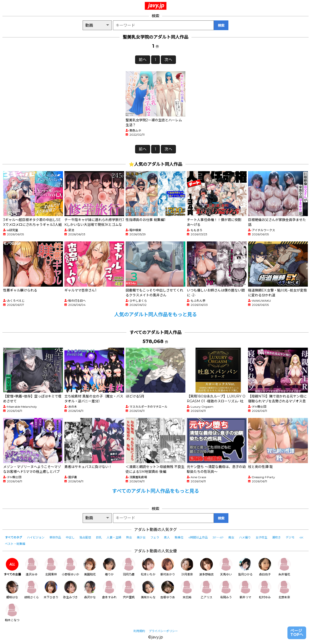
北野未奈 (284, 590)
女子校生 (261, 537)
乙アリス (207, 590)
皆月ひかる (245, 567)
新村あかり (168, 567)
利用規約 (139, 631)
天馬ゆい (226, 567)
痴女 (231, 537)
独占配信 (85, 537)
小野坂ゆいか (70, 567)
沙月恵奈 (187, 567)
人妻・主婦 (114, 537)
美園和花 (90, 567)
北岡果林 (51, 567)
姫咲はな (12, 590)
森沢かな (90, 590)
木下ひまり (51, 590)
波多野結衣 (207, 567)
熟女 (129, 537)
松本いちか (148, 567)
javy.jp (156, 5)
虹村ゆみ (265, 590)
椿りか (109, 567)
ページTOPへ (297, 633)
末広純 (187, 590)
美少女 (141, 537)
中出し (70, 537)
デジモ (290, 537)
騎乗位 (179, 537)
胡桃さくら (32, 590)
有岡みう (226, 590)
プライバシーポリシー (163, 631)
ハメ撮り (245, 537)
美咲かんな (148, 590)
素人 (167, 537)
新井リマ (245, 590)
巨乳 (99, 537)
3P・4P (218, 537)
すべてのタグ (13, 537)
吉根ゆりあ (168, 590)
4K (301, 537)
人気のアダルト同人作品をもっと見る (155, 315)
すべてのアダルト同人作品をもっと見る (155, 491)
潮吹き (276, 537)
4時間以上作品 (198, 537)
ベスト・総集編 (15, 544)
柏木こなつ (12, 613)
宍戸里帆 (129, 590)
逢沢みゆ (32, 567)
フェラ (155, 537)
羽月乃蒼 (129, 567)
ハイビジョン (36, 537)
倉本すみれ (109, 590)
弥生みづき (70, 590)
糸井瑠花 (284, 567)
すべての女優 (12, 567)
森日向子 (265, 567)
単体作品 (55, 537)
